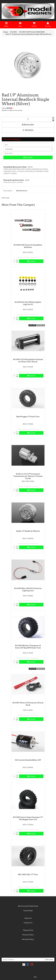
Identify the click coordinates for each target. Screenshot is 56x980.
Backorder (28, 125)
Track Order (28, 911)
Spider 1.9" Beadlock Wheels (28, 531)
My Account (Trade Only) (28, 906)
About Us (28, 918)
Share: (8, 108)
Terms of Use (28, 930)
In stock (31, 261)
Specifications (22, 191)
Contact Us (28, 923)
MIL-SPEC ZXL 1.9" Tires (28, 875)
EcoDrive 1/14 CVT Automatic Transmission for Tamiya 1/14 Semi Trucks (28, 476)
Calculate (28, 157)
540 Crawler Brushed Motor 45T (28, 760)
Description (8, 191)
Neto (35, 977)
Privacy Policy (28, 935)
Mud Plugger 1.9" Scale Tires (28, 417)
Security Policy (28, 939)
